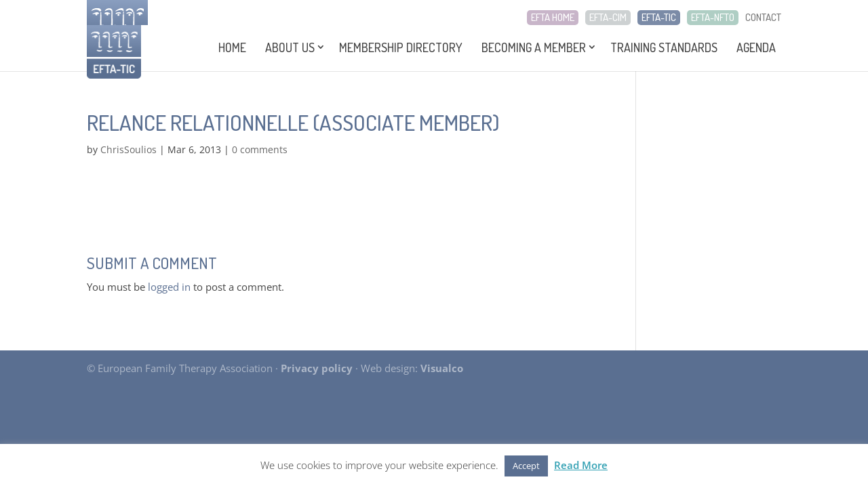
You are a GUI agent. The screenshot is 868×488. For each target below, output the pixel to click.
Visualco (442, 368)
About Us (290, 47)
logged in (169, 287)
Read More (581, 465)
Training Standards (664, 47)
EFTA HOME (553, 18)
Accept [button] (526, 466)
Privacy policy (317, 368)
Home (232, 47)
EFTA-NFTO (713, 18)
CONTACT (763, 18)
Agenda (756, 47)
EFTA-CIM (608, 18)
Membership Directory (401, 47)
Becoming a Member (534, 47)
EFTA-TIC (659, 18)
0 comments (260, 149)
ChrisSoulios (129, 149)
